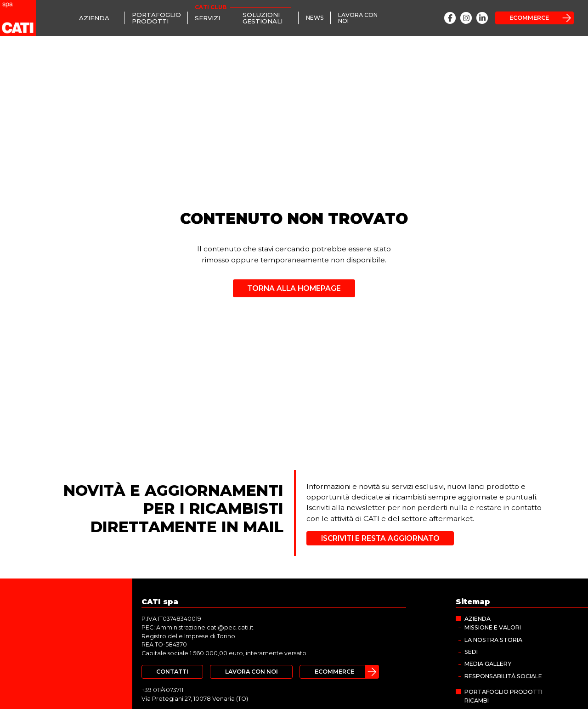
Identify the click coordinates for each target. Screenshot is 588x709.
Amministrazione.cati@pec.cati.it (205, 627)
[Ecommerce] (534, 18)
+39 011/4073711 (162, 690)
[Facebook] (450, 18)
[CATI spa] (18, 18)
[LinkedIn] (482, 18)
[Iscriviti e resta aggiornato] (380, 538)
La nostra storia (493, 640)
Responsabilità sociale (503, 676)
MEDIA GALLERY (488, 664)
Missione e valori (493, 627)
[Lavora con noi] (362, 18)
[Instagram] (466, 18)
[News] (315, 18)
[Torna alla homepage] (294, 285)
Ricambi (477, 700)
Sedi (471, 652)
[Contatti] (172, 672)
